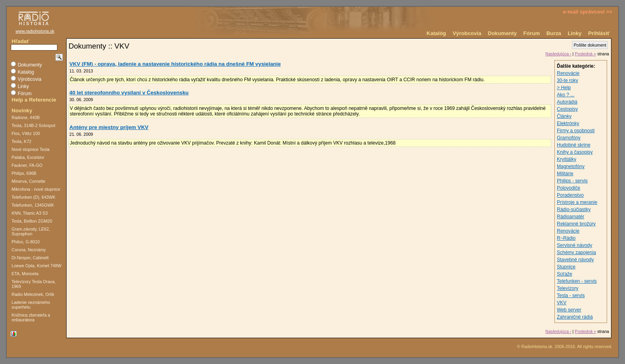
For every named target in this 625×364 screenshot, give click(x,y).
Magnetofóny (571, 166)
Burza (554, 33)
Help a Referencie (34, 100)
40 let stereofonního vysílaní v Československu (129, 93)
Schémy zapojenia (576, 252)
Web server (569, 310)
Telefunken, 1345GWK (33, 205)
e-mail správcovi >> (588, 12)
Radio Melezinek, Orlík (33, 294)
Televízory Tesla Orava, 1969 (34, 284)
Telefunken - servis (577, 281)
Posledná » (585, 54)
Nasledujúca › (558, 54)
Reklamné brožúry (576, 224)
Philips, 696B (24, 173)
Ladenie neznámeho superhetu (31, 305)
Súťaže (565, 274)
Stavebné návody (575, 260)
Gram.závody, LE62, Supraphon (31, 231)
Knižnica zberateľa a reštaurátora (31, 317)
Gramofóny (569, 138)
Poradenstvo (570, 195)
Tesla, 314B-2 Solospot (33, 125)
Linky (575, 33)
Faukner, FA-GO (27, 165)
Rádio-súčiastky (574, 209)
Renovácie (568, 73)
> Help (564, 88)
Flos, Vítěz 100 (26, 133)
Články (564, 116)
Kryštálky (567, 159)
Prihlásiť (599, 33)
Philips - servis (572, 181)
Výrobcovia (467, 33)
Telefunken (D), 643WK (33, 197)
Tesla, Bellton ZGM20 (32, 221)
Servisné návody (575, 245)
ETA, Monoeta (25, 274)
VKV (562, 303)
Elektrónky (568, 123)
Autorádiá (567, 102)
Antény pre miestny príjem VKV (109, 127)
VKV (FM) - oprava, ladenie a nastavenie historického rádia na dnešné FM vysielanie (175, 64)
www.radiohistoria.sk (35, 31)
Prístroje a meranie (577, 202)
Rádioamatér (571, 217)
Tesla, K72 (22, 141)
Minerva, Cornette (28, 181)
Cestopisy (567, 109)
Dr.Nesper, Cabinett (30, 258)
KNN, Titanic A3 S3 (30, 213)
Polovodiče (569, 188)
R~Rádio (566, 238)
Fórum (532, 33)
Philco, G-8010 (26, 242)
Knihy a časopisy (575, 152)
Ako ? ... (566, 95)
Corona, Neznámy (29, 250)
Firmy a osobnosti (576, 131)
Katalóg (436, 33)
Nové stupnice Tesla (30, 149)
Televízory (568, 288)
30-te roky (567, 80)
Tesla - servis (571, 296)
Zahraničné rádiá (575, 317)
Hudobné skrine (574, 145)
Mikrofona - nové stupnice (36, 189)
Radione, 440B (26, 117)
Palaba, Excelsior (28, 157)
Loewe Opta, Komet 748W (36, 266)
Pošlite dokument (590, 45)
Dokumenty (502, 33)
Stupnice (566, 267)
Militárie (565, 174)
